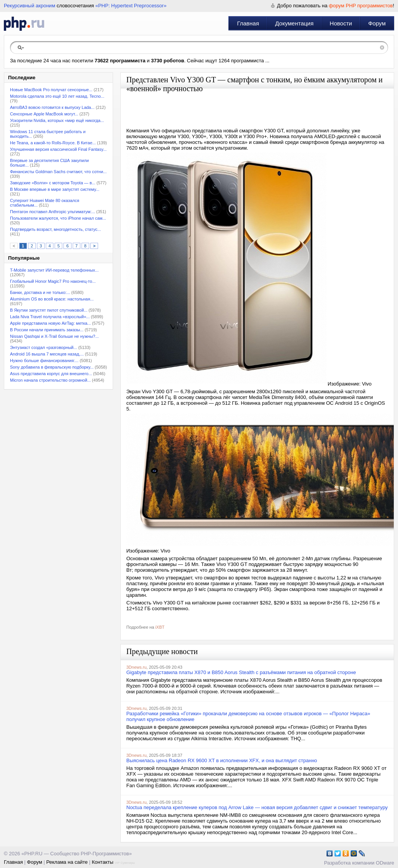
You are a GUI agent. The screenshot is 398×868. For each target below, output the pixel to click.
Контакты (103, 862)
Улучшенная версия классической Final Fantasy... (58, 149)
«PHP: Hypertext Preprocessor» (131, 6)
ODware (385, 863)
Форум (377, 23)
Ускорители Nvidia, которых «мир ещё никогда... (57, 120)
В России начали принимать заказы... (47, 330)
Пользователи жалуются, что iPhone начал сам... (58, 218)
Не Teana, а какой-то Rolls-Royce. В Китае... (53, 143)
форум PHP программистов (361, 6)
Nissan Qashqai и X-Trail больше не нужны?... (54, 336)
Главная (248, 23)
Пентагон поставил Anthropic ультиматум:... (52, 212)
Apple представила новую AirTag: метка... (50, 323)
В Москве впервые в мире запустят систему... (55, 189)
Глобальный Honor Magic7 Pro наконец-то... (53, 281)
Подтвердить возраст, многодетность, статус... (55, 229)
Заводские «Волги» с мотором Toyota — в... (53, 183)
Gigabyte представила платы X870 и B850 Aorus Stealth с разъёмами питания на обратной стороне (241, 672)
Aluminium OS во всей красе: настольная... (52, 299)
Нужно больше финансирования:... (44, 361)
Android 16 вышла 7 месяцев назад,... (47, 354)
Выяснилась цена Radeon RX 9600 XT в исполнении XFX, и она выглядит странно (222, 760)
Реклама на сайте (67, 862)
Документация (295, 23)
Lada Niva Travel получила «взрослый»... (50, 317)
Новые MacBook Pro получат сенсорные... (51, 90)
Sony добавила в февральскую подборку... (52, 367)
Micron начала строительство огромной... (50, 380)
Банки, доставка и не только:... (40, 292)
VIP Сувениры (125, 863)
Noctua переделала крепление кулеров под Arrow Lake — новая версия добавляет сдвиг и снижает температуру (257, 807)
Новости (341, 23)
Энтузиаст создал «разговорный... (43, 347)
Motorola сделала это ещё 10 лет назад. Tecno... (57, 96)
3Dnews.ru (137, 667)
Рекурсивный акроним (30, 6)
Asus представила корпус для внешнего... (51, 374)
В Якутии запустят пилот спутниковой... (49, 310)
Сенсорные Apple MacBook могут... (44, 114)
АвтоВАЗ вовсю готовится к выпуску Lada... (52, 107)
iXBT (160, 627)
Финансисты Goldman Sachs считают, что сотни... (58, 172)
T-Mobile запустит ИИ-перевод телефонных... (54, 270)
